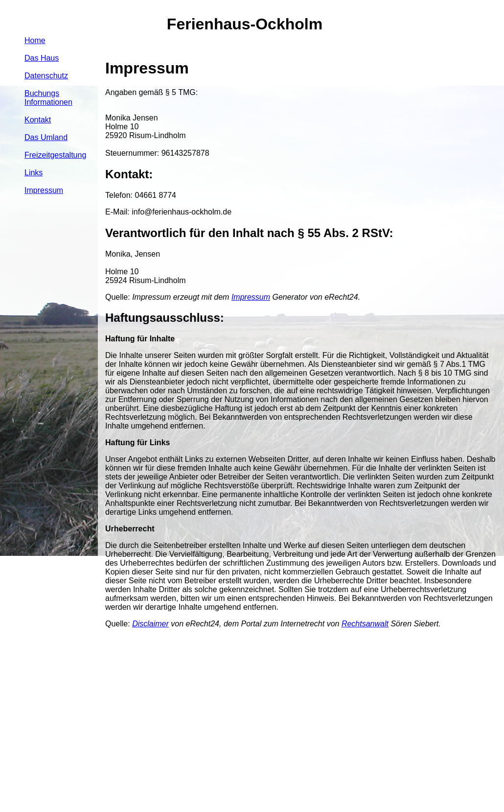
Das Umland (46, 137)
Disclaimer (150, 624)
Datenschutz (46, 76)
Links (34, 173)
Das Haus (42, 58)
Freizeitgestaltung (55, 155)
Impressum (44, 190)
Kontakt (38, 120)
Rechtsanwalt (365, 624)
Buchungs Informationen (48, 98)
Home (35, 40)
